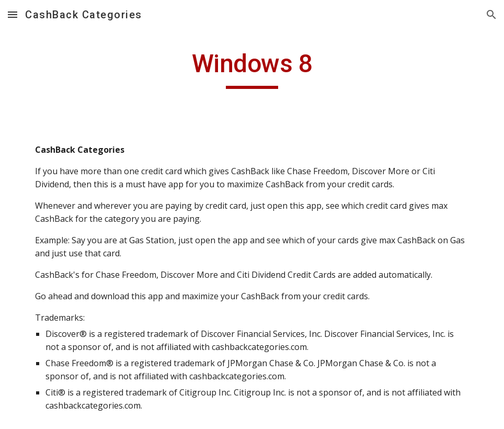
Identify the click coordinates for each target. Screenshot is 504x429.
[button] (13, 14)
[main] (252, 69)
